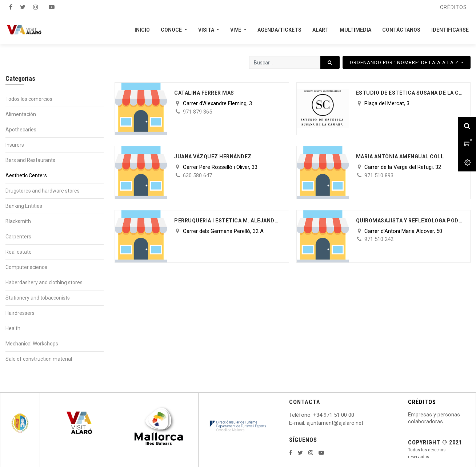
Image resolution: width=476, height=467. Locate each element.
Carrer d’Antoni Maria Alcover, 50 (403, 231)
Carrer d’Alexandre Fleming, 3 (217, 103)
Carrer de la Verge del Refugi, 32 (403, 167)
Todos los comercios (29, 99)
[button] (407, 62)
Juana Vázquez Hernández (213, 157)
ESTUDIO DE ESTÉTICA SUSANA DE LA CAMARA (409, 93)
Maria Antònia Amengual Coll (400, 157)
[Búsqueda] (330, 62)
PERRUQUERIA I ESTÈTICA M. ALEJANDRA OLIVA (228, 221)
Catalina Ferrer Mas (204, 93)
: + (313, 415)
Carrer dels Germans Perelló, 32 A (223, 231)
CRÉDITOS (422, 402)
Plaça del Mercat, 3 (387, 103)
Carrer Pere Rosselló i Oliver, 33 (220, 167)
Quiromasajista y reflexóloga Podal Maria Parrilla (409, 221)
